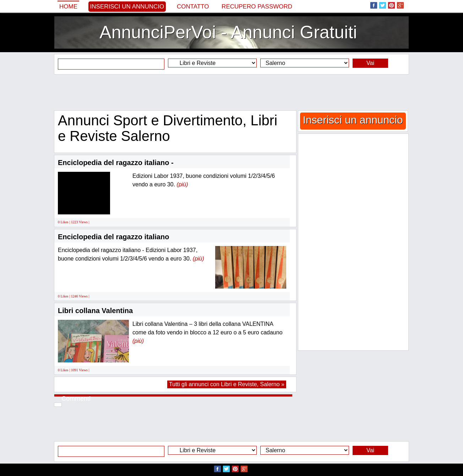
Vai (370, 63)
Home (68, 7)
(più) (183, 184)
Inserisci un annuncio (127, 7)
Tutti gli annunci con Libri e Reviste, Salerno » (227, 384)
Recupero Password (257, 7)
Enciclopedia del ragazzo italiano (113, 237)
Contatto (193, 7)
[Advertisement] (231, 92)
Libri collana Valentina (95, 311)
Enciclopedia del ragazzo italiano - (116, 163)
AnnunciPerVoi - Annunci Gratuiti (228, 32)
